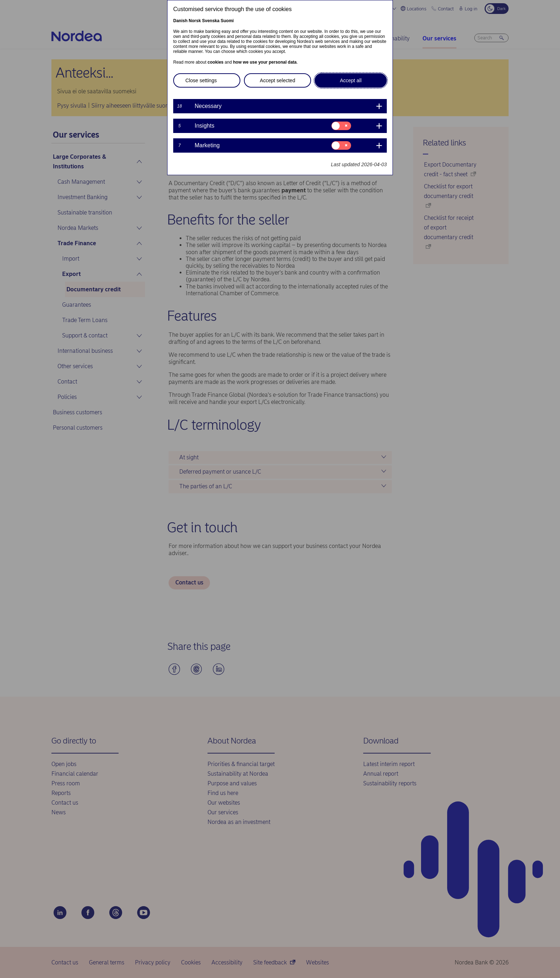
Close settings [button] (201, 80)
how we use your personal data (265, 62)
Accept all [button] (351, 80)
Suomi (227, 21)
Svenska (211, 21)
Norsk (195, 21)
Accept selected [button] (278, 80)
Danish (180, 21)
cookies (216, 62)
